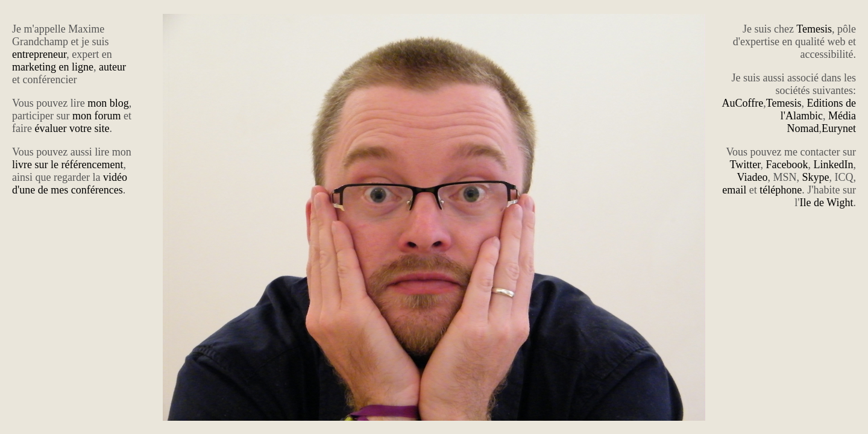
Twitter (745, 165)
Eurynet (839, 128)
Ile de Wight (827, 203)
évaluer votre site (72, 128)
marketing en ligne (53, 67)
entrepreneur (39, 54)
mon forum (97, 116)
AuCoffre (743, 103)
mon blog (108, 103)
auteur (112, 67)
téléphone (781, 190)
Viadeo (753, 177)
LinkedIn (834, 165)
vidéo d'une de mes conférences (70, 184)
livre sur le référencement (68, 165)
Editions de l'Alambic (818, 109)
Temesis (814, 29)
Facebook (787, 165)
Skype (816, 177)
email (734, 190)
